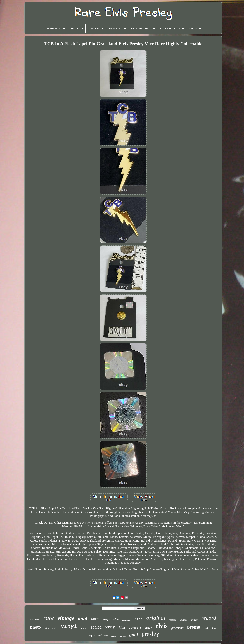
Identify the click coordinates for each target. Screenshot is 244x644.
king (122, 628)
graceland (177, 628)
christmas (127, 620)
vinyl (69, 627)
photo (36, 627)
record (209, 618)
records (123, 636)
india (55, 628)
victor (148, 628)
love (214, 628)
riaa (139, 619)
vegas (91, 635)
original (156, 618)
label (95, 619)
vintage (66, 618)
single (84, 628)
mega (106, 619)
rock (206, 628)
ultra (47, 628)
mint (83, 618)
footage (173, 620)
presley (150, 634)
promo (194, 627)
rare (49, 618)
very (110, 627)
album (35, 619)
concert (135, 627)
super (194, 620)
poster (114, 636)
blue (116, 619)
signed (184, 620)
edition (103, 635)
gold (134, 635)
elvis (162, 626)
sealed (96, 627)
